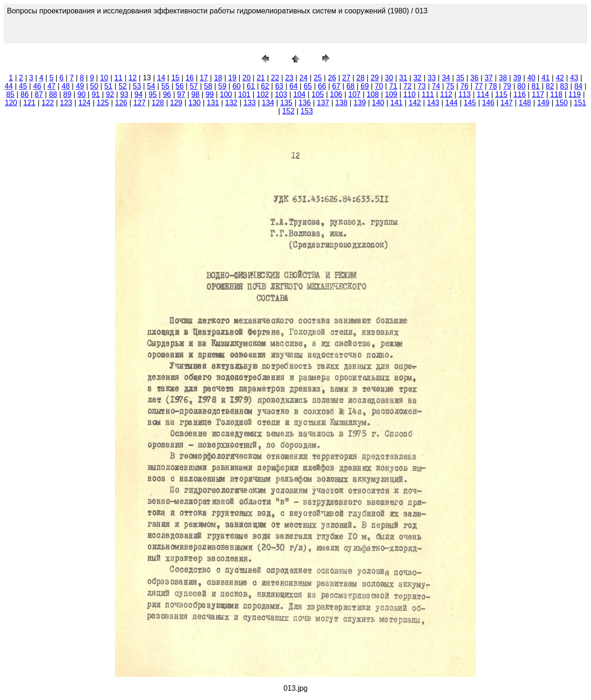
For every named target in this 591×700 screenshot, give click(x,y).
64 (294, 86)
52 (123, 86)
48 (66, 86)
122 (48, 103)
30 (389, 78)
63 (279, 86)
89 (67, 94)
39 (517, 78)
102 (263, 94)
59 (223, 86)
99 (210, 94)
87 (39, 94)
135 (286, 103)
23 (289, 78)
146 (488, 103)
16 (190, 78)
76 (464, 86)
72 (408, 86)
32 (417, 78)
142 (415, 103)
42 (560, 78)
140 (378, 103)
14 (161, 78)
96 (167, 94)
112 (446, 94)
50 (94, 86)
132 (232, 103)
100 (226, 94)
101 (244, 94)
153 (307, 111)
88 (53, 94)
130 (195, 103)
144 (452, 103)
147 (507, 103)
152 (288, 111)
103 (281, 94)
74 (436, 86)
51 (109, 86)
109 (391, 94)
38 (503, 78)
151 (580, 103)
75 (450, 86)
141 (396, 103)
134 (268, 103)
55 (165, 86)
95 (153, 94)
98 (195, 94)
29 (375, 78)
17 (204, 78)
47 (51, 86)
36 (475, 78)
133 (250, 103)
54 (151, 86)
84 (579, 86)
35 (460, 78)
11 (119, 78)
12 (133, 78)
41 (546, 78)
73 (422, 86)
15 (175, 78)
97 (181, 94)
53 (137, 86)
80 (521, 86)
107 (354, 94)
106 (336, 94)
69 (365, 86)
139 (360, 103)
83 (564, 86)
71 (393, 86)
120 (11, 103)
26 (332, 78)
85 (10, 94)
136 (305, 103)
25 (318, 78)
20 (247, 78)
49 (80, 86)
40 (531, 78)
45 (23, 86)
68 (350, 86)
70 (379, 86)
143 (433, 103)
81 (536, 86)
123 (66, 103)
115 (501, 94)
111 (428, 94)
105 (318, 94)
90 (82, 94)
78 (493, 86)
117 (538, 94)
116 (520, 94)
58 (208, 86)
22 (275, 78)
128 (158, 103)
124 (85, 103)
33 (432, 78)
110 (410, 94)
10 (104, 78)
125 (103, 103)
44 (9, 86)
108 (373, 94)
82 (550, 86)
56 (180, 86)
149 (543, 103)
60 (236, 86)
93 (124, 94)
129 (176, 103)
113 (465, 94)
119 (575, 94)
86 (24, 94)
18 (218, 78)
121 (29, 103)
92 (110, 94)
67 (336, 86)
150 (562, 103)
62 (265, 86)
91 (96, 94)
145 (470, 103)
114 (483, 94)
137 (323, 103)
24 (303, 78)
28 (361, 78)
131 (213, 103)
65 (308, 86)
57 (194, 86)
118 (557, 94)
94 (139, 94)
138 (341, 103)
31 (403, 78)
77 (479, 86)
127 (140, 103)
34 (446, 78)
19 (232, 78)
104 (299, 94)
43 (574, 78)
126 (121, 103)
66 (322, 86)
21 (261, 78)
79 (507, 86)
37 (488, 78)
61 (251, 86)
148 (525, 103)
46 (37, 86)
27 (346, 78)
